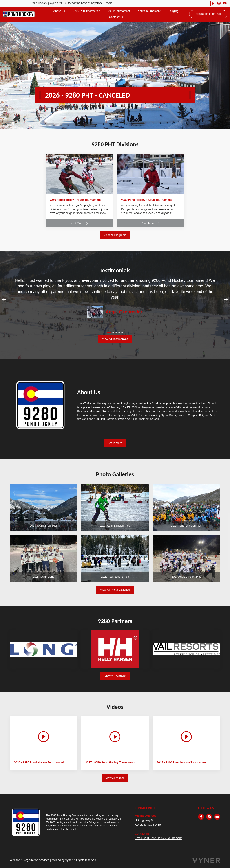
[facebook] (213, 3)
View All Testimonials (115, 339)
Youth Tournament (149, 11)
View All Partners (115, 676)
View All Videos (115, 778)
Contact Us (116, 17)
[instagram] (219, 3)
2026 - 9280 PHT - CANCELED (88, 95)
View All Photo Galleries (115, 590)
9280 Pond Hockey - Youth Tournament (75, 200)
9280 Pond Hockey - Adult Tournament (147, 200)
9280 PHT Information (86, 11)
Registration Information (208, 14)
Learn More (115, 443)
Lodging (173, 11)
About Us (59, 11)
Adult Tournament (119, 11)
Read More (79, 223)
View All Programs (115, 235)
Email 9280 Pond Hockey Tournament (158, 838)
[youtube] (225, 3)
